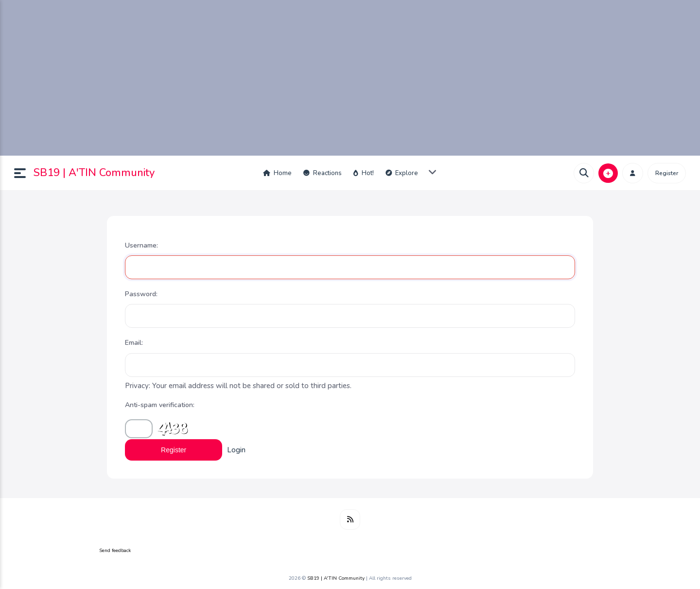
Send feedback (115, 551)
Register (667, 173)
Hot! (364, 173)
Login (236, 450)
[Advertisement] (350, 78)
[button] (24, 173)
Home (277, 173)
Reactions (323, 173)
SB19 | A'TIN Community (94, 173)
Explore (402, 173)
